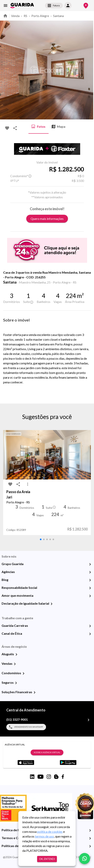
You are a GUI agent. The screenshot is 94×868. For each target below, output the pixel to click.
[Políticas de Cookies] (90, 846)
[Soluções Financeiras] (35, 692)
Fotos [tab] (39, 127)
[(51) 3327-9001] (88, 720)
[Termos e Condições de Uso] (90, 838)
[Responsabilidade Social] (90, 588)
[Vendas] (15, 664)
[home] (22, 6)
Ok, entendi (47, 859)
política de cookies (50, 832)
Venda (15, 16)
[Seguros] (16, 683)
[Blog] (90, 580)
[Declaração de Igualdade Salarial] (52, 604)
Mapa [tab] (59, 127)
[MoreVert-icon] (28, 484)
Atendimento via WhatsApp (26, 727)
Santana (58, 16)
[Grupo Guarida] (90, 564)
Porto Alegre (40, 16)
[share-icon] (15, 128)
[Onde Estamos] (86, 6)
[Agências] (90, 572)
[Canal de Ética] (90, 634)
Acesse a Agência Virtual (47, 753)
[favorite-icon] (7, 128)
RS (25, 16)
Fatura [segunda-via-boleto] (54, 6)
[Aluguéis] (16, 654)
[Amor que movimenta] (90, 596)
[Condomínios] (23, 673)
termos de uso (44, 836)
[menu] (6, 6)
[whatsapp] (85, 859)
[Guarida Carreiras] (90, 626)
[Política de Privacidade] (90, 830)
